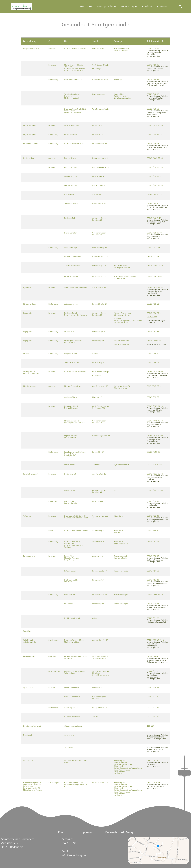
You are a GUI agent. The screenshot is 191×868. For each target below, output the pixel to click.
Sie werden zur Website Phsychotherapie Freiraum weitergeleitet (157, 479)
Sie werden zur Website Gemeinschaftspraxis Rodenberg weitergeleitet (157, 114)
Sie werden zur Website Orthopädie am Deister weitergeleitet (157, 375)
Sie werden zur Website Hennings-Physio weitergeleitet (157, 410)
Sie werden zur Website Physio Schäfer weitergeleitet (157, 237)
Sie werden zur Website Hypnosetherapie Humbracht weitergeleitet (157, 292)
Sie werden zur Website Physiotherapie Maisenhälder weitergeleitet (157, 440)
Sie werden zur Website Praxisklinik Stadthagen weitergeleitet (157, 645)
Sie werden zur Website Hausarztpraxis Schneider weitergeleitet (157, 53)
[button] (180, 7)
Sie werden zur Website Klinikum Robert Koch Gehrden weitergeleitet (157, 660)
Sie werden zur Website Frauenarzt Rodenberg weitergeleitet (157, 147)
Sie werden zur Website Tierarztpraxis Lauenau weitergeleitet (157, 520)
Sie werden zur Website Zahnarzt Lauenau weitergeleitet (157, 560)
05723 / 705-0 (71, 843)
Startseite (86, 7)
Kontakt (162, 7)
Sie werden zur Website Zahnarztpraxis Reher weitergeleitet (157, 607)
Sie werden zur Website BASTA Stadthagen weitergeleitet (157, 786)
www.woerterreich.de (156, 344)
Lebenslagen (129, 7)
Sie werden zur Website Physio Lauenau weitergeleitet (157, 425)
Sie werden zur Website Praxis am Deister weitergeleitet (157, 98)
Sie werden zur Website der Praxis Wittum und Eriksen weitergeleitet (157, 83)
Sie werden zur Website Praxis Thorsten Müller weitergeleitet (157, 207)
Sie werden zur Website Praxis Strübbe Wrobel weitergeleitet (157, 584)
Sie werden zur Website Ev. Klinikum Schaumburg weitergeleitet (157, 676)
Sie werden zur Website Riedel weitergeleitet (157, 621)
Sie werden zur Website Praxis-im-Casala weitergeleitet (157, 69)
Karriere (147, 7)
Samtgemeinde (106, 7)
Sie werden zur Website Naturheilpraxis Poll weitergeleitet (157, 222)
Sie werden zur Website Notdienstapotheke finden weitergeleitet (157, 737)
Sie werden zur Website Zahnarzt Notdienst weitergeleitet (157, 750)
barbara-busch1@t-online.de (156, 322)
